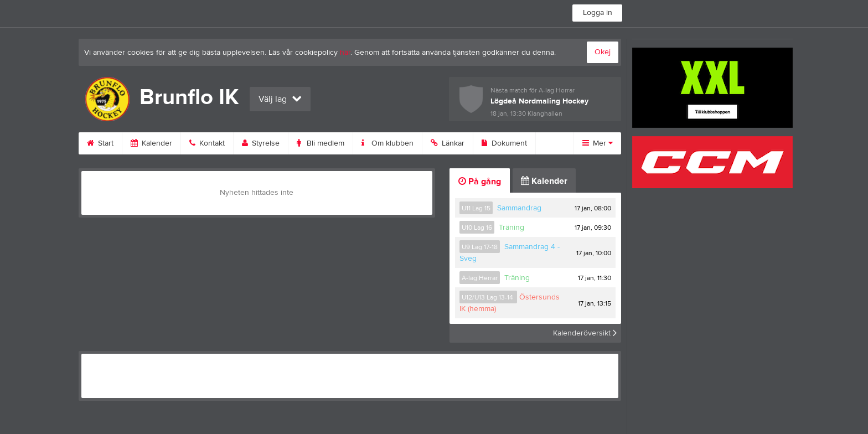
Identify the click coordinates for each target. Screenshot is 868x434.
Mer (598, 143)
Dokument (504, 143)
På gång (480, 182)
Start (100, 143)
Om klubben (387, 143)
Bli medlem (321, 143)
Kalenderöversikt (585, 333)
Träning (512, 228)
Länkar (448, 143)
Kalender (151, 143)
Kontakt (207, 143)
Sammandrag (519, 208)
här (345, 53)
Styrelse (261, 143)
